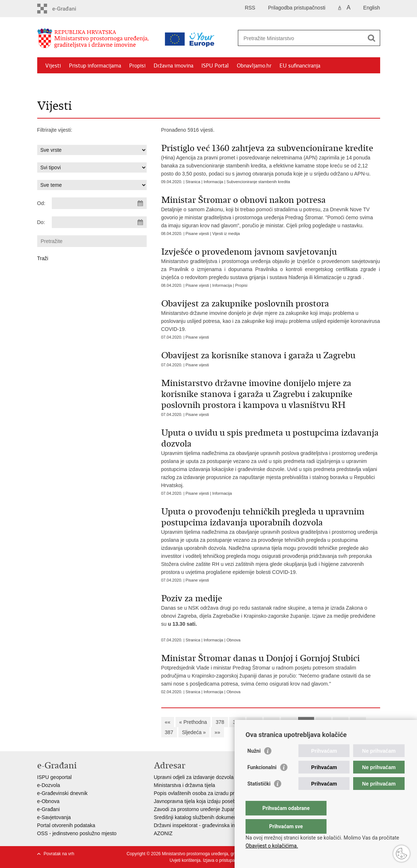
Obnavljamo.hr (254, 66)
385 (341, 722)
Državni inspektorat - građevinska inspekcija (204, 825)
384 (323, 722)
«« (168, 722)
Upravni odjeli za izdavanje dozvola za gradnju (206, 777)
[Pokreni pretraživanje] (372, 38)
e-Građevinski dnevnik (63, 793)
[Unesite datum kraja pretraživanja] (99, 222)
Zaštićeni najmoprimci (72, 82)
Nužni (254, 765)
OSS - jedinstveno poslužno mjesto (77, 833)
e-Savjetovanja (54, 817)
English (372, 8)
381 (272, 722)
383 (306, 722)
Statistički (259, 798)
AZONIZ (163, 833)
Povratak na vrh (59, 854)
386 (358, 722)
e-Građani (49, 809)
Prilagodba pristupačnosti (297, 8)
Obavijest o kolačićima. (272, 846)
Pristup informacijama (95, 66)
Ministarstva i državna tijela (185, 785)
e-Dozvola (49, 785)
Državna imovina (173, 66)
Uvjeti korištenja (185, 860)
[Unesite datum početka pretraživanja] (99, 203)
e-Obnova (48, 801)
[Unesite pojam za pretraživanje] (301, 38)
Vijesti (53, 66)
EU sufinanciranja (300, 66)
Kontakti (116, 82)
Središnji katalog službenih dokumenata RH (203, 817)
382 (289, 722)
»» (217, 732)
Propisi (137, 66)
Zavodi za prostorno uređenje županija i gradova (209, 809)
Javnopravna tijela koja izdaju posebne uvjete (205, 801)
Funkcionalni (262, 782)
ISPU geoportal (55, 777)
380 (254, 722)
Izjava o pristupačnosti (225, 860)
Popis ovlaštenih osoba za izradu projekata (202, 793)
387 (169, 732)
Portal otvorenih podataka (66, 825)
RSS (250, 8)
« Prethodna (193, 722)
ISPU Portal (215, 66)
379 (237, 722)
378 (220, 722)
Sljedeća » (194, 732)
